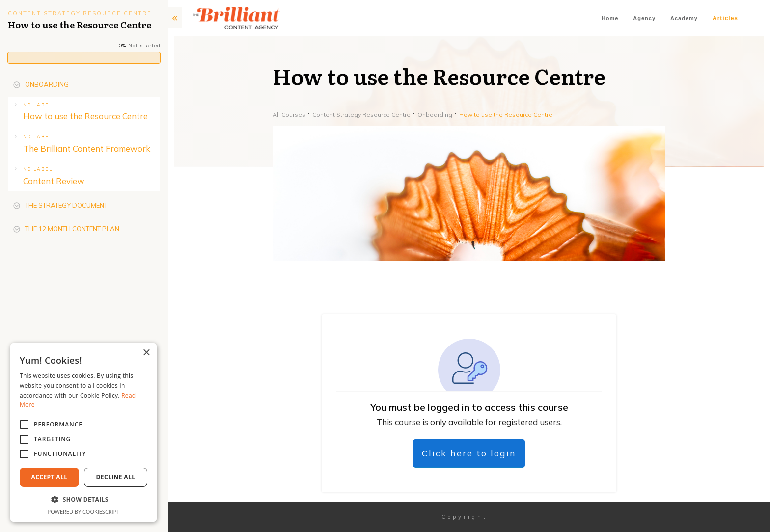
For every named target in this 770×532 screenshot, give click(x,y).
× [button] (146, 353)
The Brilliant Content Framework (87, 148)
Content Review (54, 181)
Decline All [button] (116, 477)
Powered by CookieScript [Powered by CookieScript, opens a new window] (84, 512)
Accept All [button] (50, 477)
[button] (83, 500)
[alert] (83, 432)
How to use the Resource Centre (85, 116)
